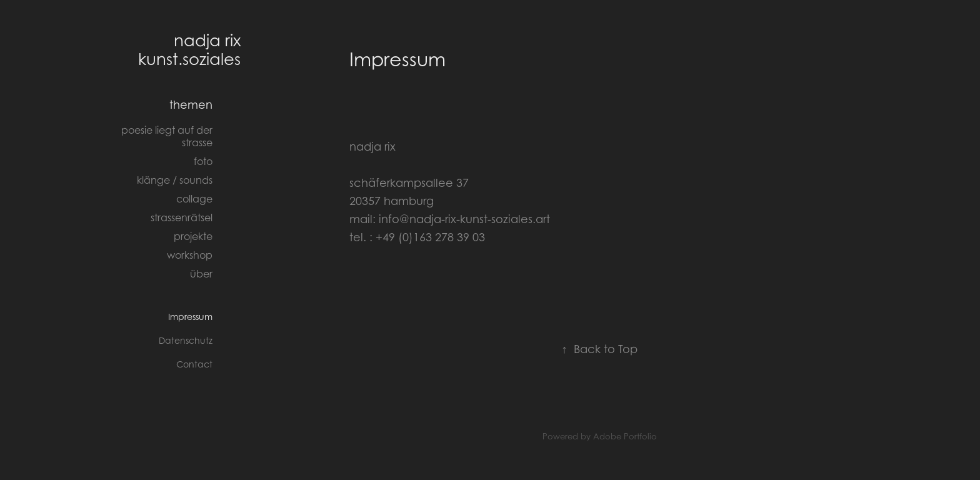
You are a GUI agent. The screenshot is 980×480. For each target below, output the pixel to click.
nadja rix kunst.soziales (192, 50)
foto (203, 161)
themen (191, 105)
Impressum (190, 317)
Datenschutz (186, 340)
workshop (190, 255)
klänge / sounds (175, 180)
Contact (194, 364)
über (201, 274)
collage (194, 199)
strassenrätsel (182, 217)
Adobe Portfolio (625, 436)
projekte (193, 236)
